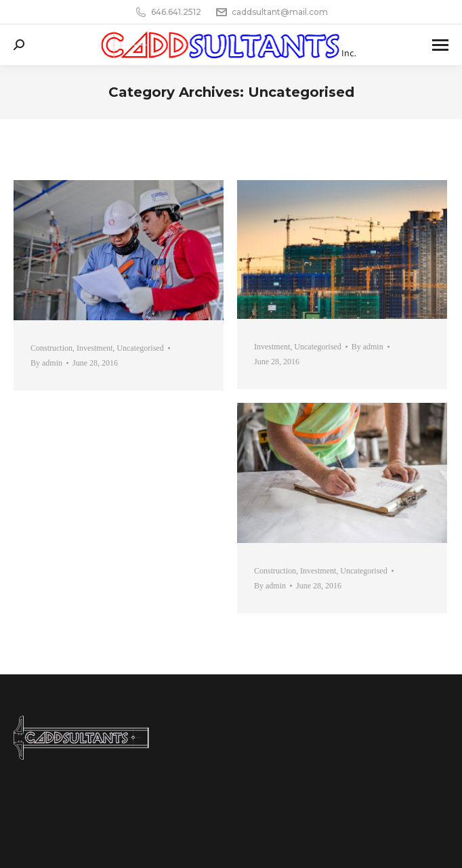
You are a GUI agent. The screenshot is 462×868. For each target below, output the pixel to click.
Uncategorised (140, 348)
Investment (94, 348)
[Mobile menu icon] (440, 45)
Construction (51, 348)
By (46, 363)
